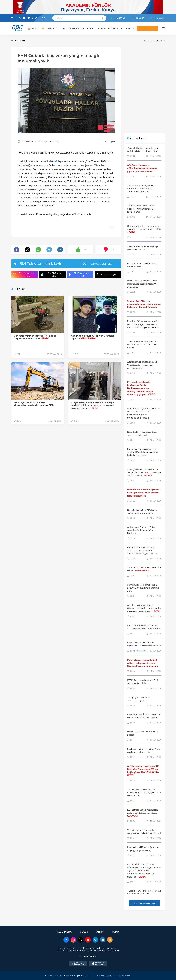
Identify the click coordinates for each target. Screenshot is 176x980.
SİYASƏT (91, 28)
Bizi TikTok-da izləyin (51, 275)
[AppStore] (98, 964)
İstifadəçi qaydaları (105, 976)
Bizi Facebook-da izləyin (79, 275)
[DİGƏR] (163, 28)
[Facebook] (12, 18)
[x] (81, 940)
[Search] (102, 18)
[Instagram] (16, 18)
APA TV (130, 28)
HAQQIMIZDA (64, 932)
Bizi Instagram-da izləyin (24, 275)
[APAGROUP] (88, 956)
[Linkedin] (32, 18)
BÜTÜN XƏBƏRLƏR (74, 28)
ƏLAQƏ (84, 932)
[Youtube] (24, 18)
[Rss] (36, 18)
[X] (20, 18)
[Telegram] (28, 18)
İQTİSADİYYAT (116, 28)
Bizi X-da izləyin (106, 275)
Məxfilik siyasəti (124, 976)
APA (57, 161)
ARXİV (100, 932)
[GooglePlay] (78, 964)
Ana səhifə (147, 41)
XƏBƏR (102, 28)
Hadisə (160, 41)
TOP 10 (116, 932)
